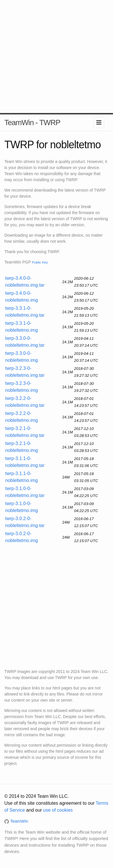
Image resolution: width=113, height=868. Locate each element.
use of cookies (58, 810)
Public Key (40, 262)
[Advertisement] (56, 56)
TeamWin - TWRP (32, 123)
